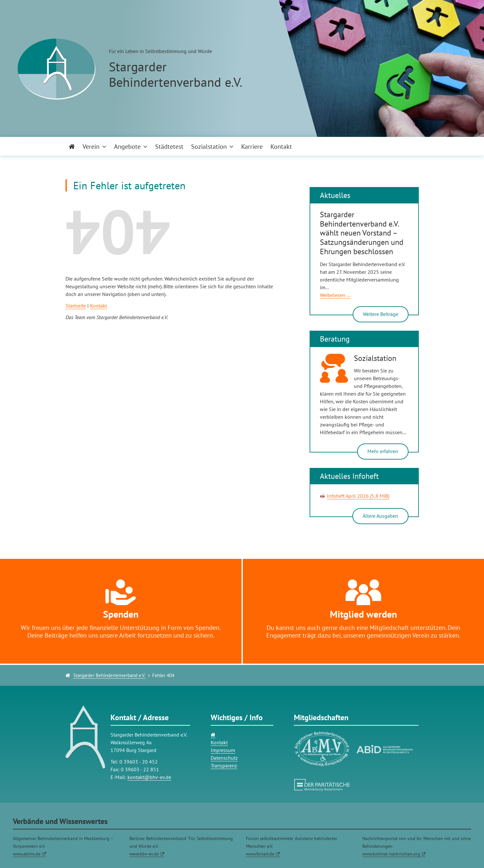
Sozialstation (209, 147)
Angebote (127, 147)
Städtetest (169, 147)
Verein (91, 147)
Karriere (252, 147)
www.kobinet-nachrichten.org (391, 854)
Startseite (76, 306)
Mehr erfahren (383, 451)
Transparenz (224, 765)
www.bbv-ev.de (144, 854)
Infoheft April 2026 (358, 496)
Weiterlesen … (335, 295)
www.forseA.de (260, 854)
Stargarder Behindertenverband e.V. (109, 675)
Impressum (223, 750)
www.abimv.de (27, 854)
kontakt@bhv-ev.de (149, 777)
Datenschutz (224, 758)
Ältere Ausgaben (380, 516)
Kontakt (281, 147)
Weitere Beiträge (381, 314)
